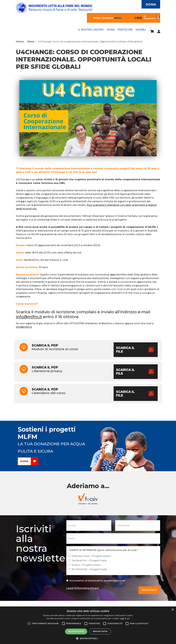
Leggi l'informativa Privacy (83, 588)
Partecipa (125, 30)
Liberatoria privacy (88, 372)
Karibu (141, 30)
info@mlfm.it (29, 317)
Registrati (149, 590)
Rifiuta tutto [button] (100, 631)
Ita (158, 17)
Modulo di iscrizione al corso (88, 350)
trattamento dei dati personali (106, 581)
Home (97, 18)
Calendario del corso (88, 394)
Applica (145, 16)
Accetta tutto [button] (76, 631)
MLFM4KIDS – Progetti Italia (88, 569)
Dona (151, 4)
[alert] (88, 625)
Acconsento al (96, 581)
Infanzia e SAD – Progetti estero (90, 556)
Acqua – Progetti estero (85, 565)
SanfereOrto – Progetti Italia (88, 561)
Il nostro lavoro (91, 30)
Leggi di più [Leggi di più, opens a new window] (125, 618)
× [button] (173, 610)
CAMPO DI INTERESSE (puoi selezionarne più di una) (104, 550)
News (118, 18)
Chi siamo (107, 18)
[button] (88, 639)
